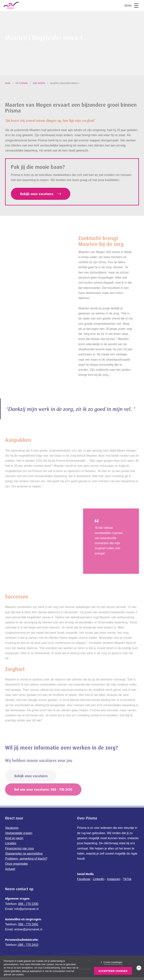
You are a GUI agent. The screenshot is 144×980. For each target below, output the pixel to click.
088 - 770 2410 (28, 955)
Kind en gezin (14, 848)
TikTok (127, 890)
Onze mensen (39, 83)
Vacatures (12, 838)
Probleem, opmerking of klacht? (26, 869)
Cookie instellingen (113, 962)
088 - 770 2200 (28, 914)
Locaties (11, 854)
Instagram (114, 890)
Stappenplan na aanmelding (24, 864)
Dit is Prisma (22, 83)
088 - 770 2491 (28, 935)
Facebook (84, 890)
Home (8, 83)
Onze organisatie (16, 874)
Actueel (10, 879)
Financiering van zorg (19, 859)
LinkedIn (99, 890)
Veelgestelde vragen (19, 843)
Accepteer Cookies (113, 971)
